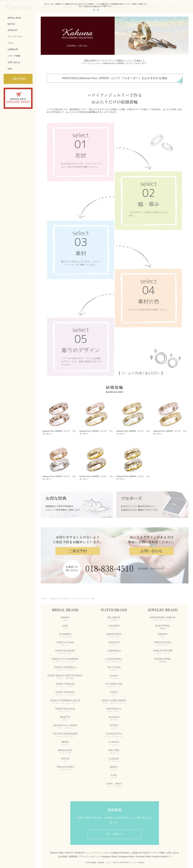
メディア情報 (14, 56)
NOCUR (65, 758)
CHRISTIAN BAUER (65, 650)
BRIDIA (65, 741)
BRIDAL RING (14, 18)
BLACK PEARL (163, 625)
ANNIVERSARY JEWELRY (163, 617)
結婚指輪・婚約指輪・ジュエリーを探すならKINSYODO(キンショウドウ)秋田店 (117, 861)
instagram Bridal (109, 855)
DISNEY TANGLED (65, 683)
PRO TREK (114, 749)
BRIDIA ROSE (65, 749)
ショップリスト (94, 851)
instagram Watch (127, 855)
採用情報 (73, 855)
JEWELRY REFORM (163, 650)
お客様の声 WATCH (141, 851)
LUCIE (65, 625)
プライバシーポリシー (89, 855)
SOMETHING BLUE (65, 708)
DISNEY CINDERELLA (65, 666)
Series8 (114, 675)
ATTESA (114, 724)
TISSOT (114, 691)
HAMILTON (114, 641)
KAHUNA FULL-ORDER (65, 724)
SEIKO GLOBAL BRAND (114, 700)
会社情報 (63, 855)
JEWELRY (13, 30)
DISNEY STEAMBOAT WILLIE (65, 700)
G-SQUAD (114, 758)
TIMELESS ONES (65, 766)
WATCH (11, 24)
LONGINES (114, 625)
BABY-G (114, 766)
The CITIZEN (114, 666)
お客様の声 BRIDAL (120, 851)
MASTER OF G (114, 708)
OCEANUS (114, 716)
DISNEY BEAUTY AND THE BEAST (65, 675)
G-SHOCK (114, 741)
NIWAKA (65, 617)
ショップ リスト (15, 36)
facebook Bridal (143, 855)
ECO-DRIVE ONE (114, 683)
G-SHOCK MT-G (114, 733)
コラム (11, 43)
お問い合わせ (14, 62)
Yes (94, 10)
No (98, 10)
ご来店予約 (78, 549)
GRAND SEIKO (114, 633)
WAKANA (163, 633)
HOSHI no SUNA (65, 641)
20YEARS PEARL (163, 658)
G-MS (114, 774)
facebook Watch (160, 855)
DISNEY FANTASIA (65, 691)
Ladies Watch (114, 783)
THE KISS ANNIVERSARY (65, 733)
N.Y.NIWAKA (65, 633)
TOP (43, 597)
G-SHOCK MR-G (114, 658)
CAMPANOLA (114, 650)
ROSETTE (65, 716)
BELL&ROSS (114, 617)
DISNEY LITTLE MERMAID (65, 658)
